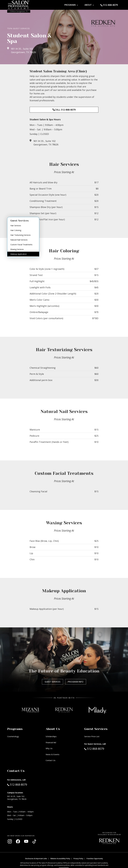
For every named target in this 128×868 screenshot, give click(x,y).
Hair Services (16, 226)
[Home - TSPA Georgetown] (19, 5)
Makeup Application (19, 254)
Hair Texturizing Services (21, 235)
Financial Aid (51, 742)
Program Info (76, 682)
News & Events (53, 754)
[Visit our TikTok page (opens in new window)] (34, 841)
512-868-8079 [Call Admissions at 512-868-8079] (17, 784)
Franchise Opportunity (95, 859)
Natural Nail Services (19, 240)
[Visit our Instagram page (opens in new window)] (10, 841)
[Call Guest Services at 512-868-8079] (109, 5)
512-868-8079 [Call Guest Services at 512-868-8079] (94, 749)
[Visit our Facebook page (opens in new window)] (18, 841)
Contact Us (51, 760)
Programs (70, 5)
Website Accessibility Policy (60, 859)
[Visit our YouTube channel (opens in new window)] (26, 841)
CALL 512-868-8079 (64, 110)
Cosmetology (13, 736)
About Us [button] (53, 729)
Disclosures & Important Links (36, 859)
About (88, 5)
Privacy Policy (78, 859)
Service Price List (92, 736)
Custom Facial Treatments (21, 245)
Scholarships (51, 736)
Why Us (49, 748)
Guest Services (53, 682)
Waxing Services (17, 249)
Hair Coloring (16, 230)
